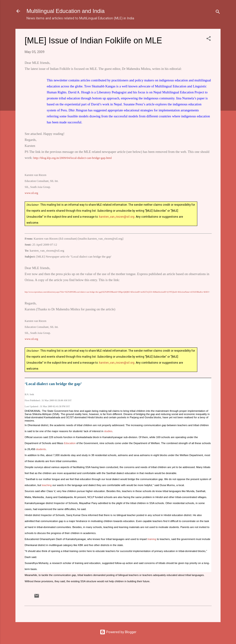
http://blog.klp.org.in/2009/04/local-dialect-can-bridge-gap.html (73, 158)
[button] (209, 39)
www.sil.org (31, 193)
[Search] (218, 13)
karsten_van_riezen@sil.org (117, 217)
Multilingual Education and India (66, 11)
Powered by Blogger (118, 632)
